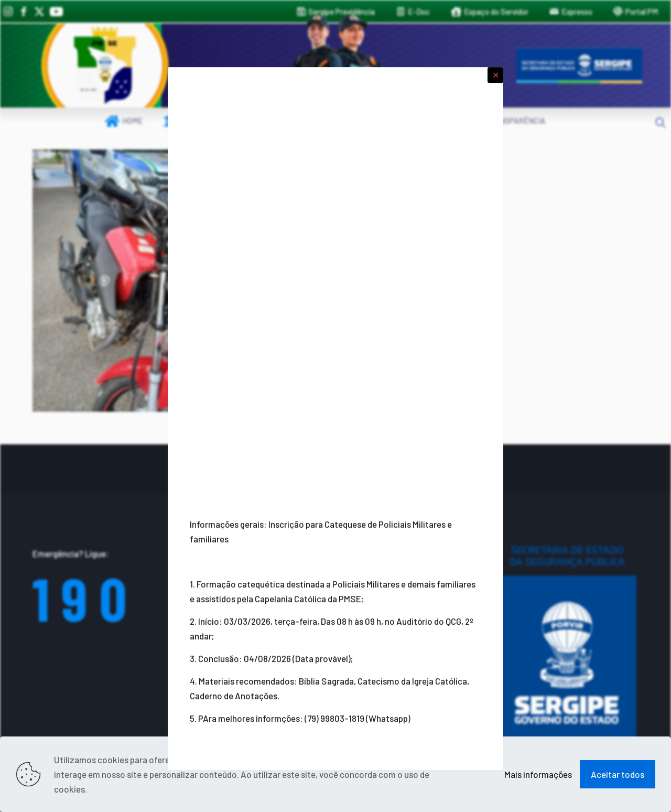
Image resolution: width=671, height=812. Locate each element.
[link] (105, 66)
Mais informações (538, 774)
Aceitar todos (618, 774)
